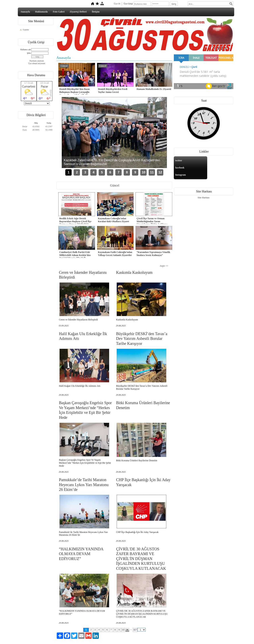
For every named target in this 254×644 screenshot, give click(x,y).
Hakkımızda (41, 12)
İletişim (96, 12)
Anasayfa (25, 12)
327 (135, 630)
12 (160, 172)
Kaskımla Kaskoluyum (134, 272)
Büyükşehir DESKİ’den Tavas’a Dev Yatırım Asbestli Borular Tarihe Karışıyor (142, 339)
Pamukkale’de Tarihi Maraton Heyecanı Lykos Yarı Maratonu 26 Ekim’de (84, 485)
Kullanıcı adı (26, 50)
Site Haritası (204, 198)
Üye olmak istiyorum (37, 63)
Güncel (64, 66)
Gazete (26, 30)
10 (144, 172)
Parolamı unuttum (37, 61)
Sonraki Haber (162, 132)
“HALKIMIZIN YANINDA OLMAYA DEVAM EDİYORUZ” (81, 554)
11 (152, 172)
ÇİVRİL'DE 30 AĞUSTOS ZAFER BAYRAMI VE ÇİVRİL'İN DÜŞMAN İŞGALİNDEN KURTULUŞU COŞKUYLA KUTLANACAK (141, 559)
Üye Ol (117, 4)
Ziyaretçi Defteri (78, 12)
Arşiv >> (164, 266)
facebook (180, 168)
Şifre (29, 53)
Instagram (180, 175)
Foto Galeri (59, 12)
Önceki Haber (68, 132)
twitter (179, 161)
